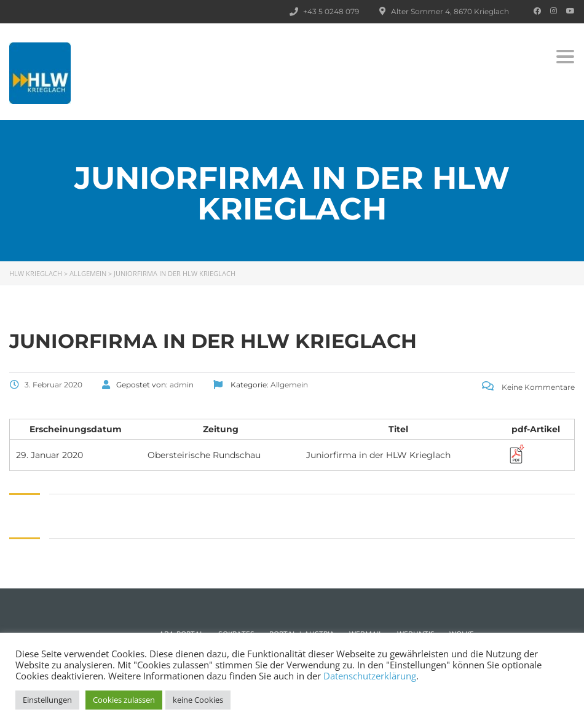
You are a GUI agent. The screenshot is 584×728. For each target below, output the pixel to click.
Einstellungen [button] (47, 700)
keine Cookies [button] (198, 700)
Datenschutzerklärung (370, 676)
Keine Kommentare (528, 387)
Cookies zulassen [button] (124, 700)
